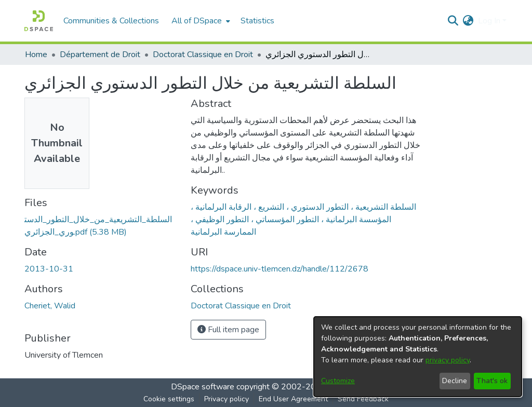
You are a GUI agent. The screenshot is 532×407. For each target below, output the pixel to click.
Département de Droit (100, 55)
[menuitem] (200, 21)
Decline (455, 381)
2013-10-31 (49, 269)
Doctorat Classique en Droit (203, 55)
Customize (338, 381)
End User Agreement (293, 399)
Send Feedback (363, 399)
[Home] (39, 21)
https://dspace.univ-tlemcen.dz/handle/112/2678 (280, 269)
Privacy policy (227, 399)
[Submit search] (453, 21)
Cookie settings (169, 399)
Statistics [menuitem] (257, 21)
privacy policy (448, 360)
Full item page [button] (228, 330)
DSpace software (203, 387)
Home (36, 55)
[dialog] (418, 357)
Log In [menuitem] (489, 21)
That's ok (492, 381)
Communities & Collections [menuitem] (111, 21)
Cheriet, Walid (50, 306)
